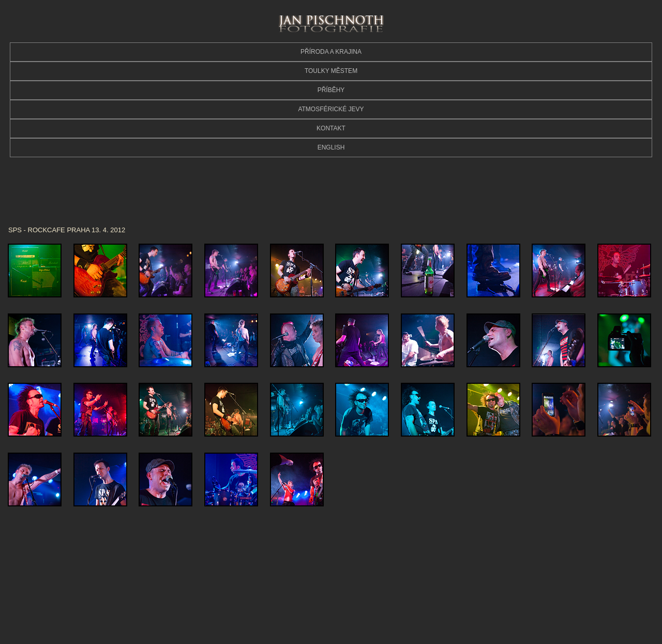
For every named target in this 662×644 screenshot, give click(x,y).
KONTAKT (331, 128)
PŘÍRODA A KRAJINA (331, 52)
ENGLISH (331, 147)
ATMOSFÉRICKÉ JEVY (331, 109)
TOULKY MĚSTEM (331, 71)
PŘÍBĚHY (331, 90)
